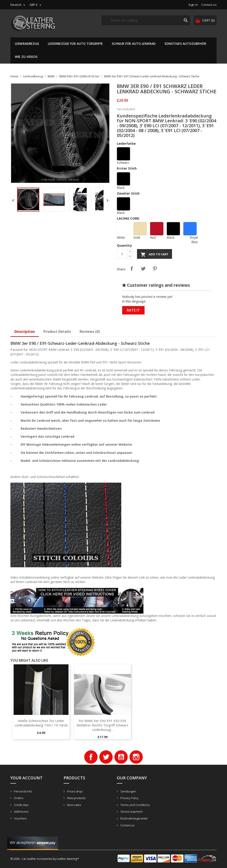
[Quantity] (122, 254)
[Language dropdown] (18, 5)
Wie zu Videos (26, 57)
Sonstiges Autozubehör (185, 44)
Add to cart (155, 255)
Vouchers (20, 818)
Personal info (23, 791)
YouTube (121, 757)
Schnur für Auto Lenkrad (134, 44)
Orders (18, 798)
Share (132, 269)
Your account (26, 778)
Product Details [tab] (57, 332)
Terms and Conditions (135, 805)
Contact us (209, 5)
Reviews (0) (90, 332)
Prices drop (74, 791)
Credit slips (21, 805)
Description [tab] (25, 332)
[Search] (146, 20)
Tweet (143, 269)
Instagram (136, 757)
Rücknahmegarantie (134, 818)
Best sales (74, 805)
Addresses (21, 811)
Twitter (106, 757)
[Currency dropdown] (36, 5)
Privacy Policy (129, 798)
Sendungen (128, 791)
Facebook (91, 757)
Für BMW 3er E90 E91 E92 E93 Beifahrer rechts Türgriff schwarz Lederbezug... (103, 725)
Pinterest (155, 269)
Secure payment (131, 811)
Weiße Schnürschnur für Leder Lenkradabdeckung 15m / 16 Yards (41, 723)
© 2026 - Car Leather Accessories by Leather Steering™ (45, 859)
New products (76, 798)
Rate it (133, 310)
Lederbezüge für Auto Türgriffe (75, 44)
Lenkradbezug (27, 44)
